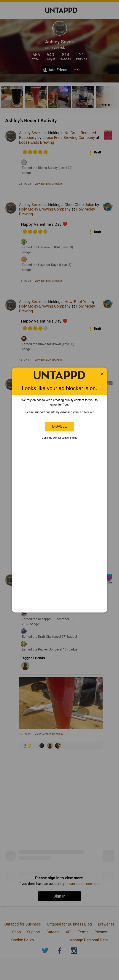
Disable (60, 426)
